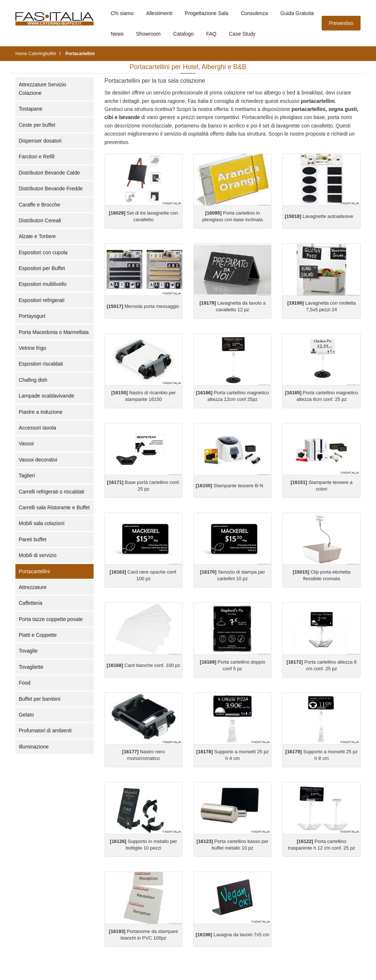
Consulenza (254, 13)
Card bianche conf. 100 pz (144, 665)
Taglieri (27, 475)
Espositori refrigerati (42, 300)
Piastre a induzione (41, 412)
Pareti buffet (32, 539)
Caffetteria (30, 603)
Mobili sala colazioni (42, 523)
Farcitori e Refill (37, 157)
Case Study (242, 34)
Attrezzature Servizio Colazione (42, 89)
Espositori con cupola (43, 252)
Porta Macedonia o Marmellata (54, 332)
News (117, 34)
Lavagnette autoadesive (319, 216)
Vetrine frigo (32, 348)
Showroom (149, 34)
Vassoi (26, 444)
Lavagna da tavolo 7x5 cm (232, 935)
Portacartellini (34, 571)
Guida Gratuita (297, 13)
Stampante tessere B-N (229, 486)
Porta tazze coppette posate (51, 619)
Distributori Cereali (40, 220)
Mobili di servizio (38, 555)
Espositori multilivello (43, 284)
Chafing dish (33, 380)
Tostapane (31, 109)
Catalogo (183, 34)
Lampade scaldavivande (46, 396)
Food (25, 683)
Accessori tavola (37, 428)
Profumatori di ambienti (45, 730)
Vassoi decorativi (38, 460)
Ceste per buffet (37, 125)
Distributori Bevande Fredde (51, 189)
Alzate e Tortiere (37, 236)
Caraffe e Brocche (39, 205)
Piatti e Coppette (38, 635)
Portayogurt (32, 316)
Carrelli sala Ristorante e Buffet (54, 507)
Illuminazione (34, 747)
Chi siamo (122, 13)
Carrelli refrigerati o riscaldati (51, 492)
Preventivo (341, 23)
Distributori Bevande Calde (49, 173)
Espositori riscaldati (41, 364)
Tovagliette (31, 667)
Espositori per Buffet (42, 268)
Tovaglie (28, 651)
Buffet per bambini (39, 699)
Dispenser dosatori (40, 141)
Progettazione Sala (206, 13)
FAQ (211, 34)
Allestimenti (159, 13)
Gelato (26, 715)
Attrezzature (32, 587)
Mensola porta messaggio (143, 306)
